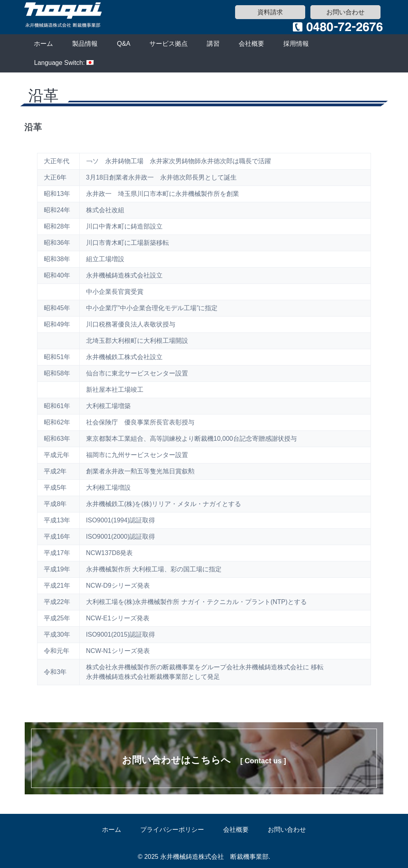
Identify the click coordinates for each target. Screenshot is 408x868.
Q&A (124, 44)
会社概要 (251, 44)
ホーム (43, 44)
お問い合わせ (345, 12)
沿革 (33, 127)
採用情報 (296, 44)
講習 (213, 44)
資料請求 (270, 12)
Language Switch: (64, 63)
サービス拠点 (169, 44)
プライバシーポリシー (172, 830)
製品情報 (85, 44)
